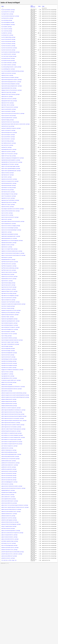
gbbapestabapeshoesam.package (9, 458)
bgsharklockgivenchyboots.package (10, 359)
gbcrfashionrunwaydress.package (9, 509)
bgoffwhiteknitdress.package (9, 301)
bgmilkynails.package (7, 281)
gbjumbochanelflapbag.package (9, 562)
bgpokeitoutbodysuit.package (9, 330)
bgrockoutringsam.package (8, 352)
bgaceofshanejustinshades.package (10, 88)
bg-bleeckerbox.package (7, 20)
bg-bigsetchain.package (7, 15)
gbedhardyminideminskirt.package (10, 531)
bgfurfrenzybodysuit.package (9, 223)
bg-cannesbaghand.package (8, 25)
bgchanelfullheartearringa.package (10, 139)
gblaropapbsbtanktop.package (9, 569)
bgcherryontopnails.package (8, 148)
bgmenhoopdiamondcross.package (9, 272)
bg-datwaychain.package (7, 39)
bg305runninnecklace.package (9, 83)
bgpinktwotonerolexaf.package (9, 327)
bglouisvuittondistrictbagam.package (11, 257)
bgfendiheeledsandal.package (9, 211)
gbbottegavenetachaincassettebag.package (12, 470)
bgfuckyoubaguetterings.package (9, 221)
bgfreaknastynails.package (8, 218)
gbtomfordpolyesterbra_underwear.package (12, 632)
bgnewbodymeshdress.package (8, 296)
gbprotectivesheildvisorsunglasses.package (12, 608)
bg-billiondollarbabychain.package (10, 18)
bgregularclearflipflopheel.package (10, 344)
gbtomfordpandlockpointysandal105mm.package (13, 630)
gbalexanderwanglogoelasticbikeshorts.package (13, 441)
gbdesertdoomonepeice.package (9, 514)
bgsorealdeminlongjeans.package (9, 369)
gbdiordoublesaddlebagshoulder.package (11, 519)
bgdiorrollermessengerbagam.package (10, 189)
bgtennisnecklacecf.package (8, 407)
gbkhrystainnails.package (8, 565)
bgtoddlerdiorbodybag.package (9, 412)
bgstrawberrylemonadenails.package (10, 393)
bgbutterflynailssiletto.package (10, 122)
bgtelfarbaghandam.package (8, 398)
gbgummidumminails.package (8, 560)
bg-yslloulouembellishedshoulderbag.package (13, 81)
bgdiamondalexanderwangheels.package (11, 182)
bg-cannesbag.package (7, 22)
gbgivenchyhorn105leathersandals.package (12, 555)
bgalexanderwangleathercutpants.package (12, 90)
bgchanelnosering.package (8, 143)
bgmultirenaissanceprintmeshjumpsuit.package (13, 289)
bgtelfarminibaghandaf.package (9, 402)
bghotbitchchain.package (8, 235)
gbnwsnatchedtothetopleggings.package (11, 598)
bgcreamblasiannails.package (9, 163)
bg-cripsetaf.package (7, 32)
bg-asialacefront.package (8, 13)
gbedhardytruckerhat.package (9, 533)
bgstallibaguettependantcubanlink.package (12, 388)
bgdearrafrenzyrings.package (9, 177)
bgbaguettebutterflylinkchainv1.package (12, 102)
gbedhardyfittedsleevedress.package (10, 528)
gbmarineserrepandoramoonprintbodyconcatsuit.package (15, 579)
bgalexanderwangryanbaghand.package (10, 95)
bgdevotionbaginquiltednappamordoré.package (13, 180)
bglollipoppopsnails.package (9, 255)
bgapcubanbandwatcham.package (9, 100)
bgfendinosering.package (8, 216)
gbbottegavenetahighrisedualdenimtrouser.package (14, 480)
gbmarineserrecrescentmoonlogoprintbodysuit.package (15, 577)
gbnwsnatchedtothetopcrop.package (10, 596)
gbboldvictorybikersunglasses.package (11, 465)
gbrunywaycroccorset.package (9, 620)
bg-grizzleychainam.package (8, 47)
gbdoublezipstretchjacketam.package (10, 523)
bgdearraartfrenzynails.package (9, 175)
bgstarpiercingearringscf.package (10, 390)
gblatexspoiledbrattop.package (9, 574)
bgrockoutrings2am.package (8, 349)
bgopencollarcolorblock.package (9, 315)
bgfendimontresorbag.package (9, 214)
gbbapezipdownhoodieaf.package (9, 460)
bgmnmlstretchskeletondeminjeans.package (12, 286)
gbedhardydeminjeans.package (9, 526)
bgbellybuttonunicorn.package (9, 112)
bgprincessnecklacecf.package (9, 339)
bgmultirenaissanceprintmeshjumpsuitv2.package (13, 291)
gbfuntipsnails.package (7, 552)
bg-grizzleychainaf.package (8, 44)
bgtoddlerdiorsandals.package (9, 419)
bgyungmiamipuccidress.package (9, 431)
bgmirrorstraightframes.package (9, 284)
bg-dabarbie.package (7, 37)
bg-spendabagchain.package (8, 78)
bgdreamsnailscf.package (8, 199)
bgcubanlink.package (7, 168)
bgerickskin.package (7, 202)
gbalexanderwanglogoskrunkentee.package (12, 444)
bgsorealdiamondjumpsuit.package (10, 371)
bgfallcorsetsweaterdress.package (10, 206)
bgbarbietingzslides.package (9, 105)
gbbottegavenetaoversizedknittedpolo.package (13, 485)
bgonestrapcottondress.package (9, 310)
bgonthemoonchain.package (8, 313)
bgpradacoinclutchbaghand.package (10, 337)
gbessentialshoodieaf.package (9, 540)
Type (43, 7)
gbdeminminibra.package (7, 511)
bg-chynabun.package (7, 30)
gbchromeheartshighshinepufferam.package (12, 506)
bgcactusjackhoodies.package (9, 124)
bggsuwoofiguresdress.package (9, 231)
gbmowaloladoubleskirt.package (9, 586)
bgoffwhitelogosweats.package (9, 303)
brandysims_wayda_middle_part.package (11, 434)
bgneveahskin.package (7, 293)
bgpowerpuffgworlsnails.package (9, 332)
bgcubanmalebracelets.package (9, 170)
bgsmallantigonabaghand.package (9, 364)
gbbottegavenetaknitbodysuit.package (11, 482)
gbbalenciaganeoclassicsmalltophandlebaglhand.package (15, 451)
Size (40, 7)
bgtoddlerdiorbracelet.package (9, 414)
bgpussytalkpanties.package (8, 342)
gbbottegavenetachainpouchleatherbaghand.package (14, 475)
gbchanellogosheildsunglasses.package (11, 492)
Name (3, 7)
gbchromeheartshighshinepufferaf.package (12, 504)
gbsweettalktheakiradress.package (10, 625)
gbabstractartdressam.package (9, 436)
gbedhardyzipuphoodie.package (9, 535)
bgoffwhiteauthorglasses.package (10, 298)
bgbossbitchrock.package (8, 117)
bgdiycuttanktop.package (8, 197)
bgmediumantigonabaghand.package (10, 267)
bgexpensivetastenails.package (9, 204)
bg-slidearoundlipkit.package (9, 71)
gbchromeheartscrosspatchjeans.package (11, 502)
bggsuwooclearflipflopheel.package (10, 228)
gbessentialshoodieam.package (9, 543)
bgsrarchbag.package (7, 383)
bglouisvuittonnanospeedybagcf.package (11, 262)
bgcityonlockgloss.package (8, 153)
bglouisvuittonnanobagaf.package (10, 260)
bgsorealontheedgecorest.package (10, 376)
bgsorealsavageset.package (8, 378)
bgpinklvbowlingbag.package (8, 323)
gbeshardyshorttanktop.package (9, 538)
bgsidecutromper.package (8, 361)
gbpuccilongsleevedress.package (9, 610)
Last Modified (33, 7)
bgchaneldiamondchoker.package (9, 134)
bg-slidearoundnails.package (9, 73)
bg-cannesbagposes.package (8, 27)
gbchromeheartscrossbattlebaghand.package (12, 497)
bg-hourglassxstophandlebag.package (10, 59)
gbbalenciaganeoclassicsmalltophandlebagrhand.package (15, 453)
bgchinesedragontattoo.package (9, 151)
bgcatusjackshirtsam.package (9, 131)
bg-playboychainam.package (8, 68)
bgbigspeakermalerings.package (9, 114)
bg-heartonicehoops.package (8, 49)
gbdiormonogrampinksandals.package (10, 521)
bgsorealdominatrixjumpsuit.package (10, 373)
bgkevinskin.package (7, 250)
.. (2, 9)
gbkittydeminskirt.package (8, 567)
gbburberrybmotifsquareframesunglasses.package (13, 490)
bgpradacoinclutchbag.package (9, 335)
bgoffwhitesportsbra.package (9, 308)
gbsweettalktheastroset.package (9, 627)
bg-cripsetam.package (7, 35)
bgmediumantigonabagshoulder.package (11, 269)
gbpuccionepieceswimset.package (9, 613)
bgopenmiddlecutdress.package (9, 318)
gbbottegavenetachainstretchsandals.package (13, 477)
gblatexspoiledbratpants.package (10, 572)
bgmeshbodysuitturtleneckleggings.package (12, 274)
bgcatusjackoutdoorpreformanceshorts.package (13, 129)
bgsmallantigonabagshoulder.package (10, 366)
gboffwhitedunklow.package (8, 603)
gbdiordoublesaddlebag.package (9, 516)
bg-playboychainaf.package (8, 66)
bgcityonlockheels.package (8, 156)
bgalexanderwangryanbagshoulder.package (12, 97)
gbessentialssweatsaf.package (9, 545)
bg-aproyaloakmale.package (8, 10)
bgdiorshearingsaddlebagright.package (11, 194)
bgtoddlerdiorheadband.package (9, 417)
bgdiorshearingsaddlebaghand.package (11, 192)
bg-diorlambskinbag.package (8, 42)
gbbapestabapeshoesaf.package (9, 456)
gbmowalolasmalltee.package (8, 589)
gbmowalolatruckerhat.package (9, 591)
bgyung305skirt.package (7, 427)
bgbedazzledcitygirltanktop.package (10, 107)
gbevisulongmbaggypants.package (9, 550)
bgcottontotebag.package (8, 160)
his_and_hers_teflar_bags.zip (9, 640)
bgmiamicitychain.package (8, 279)
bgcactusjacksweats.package (8, 127)
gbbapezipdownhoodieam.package (9, 463)
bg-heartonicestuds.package (8, 56)
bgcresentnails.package (7, 165)
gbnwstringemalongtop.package (9, 601)
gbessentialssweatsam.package (9, 548)
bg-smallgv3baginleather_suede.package (11, 76)
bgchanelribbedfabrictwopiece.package (11, 146)
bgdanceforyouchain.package (8, 172)
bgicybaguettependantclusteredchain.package (13, 238)
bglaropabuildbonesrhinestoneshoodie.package (13, 252)
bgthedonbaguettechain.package (9, 410)
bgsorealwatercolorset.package (9, 381)
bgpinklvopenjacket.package (8, 325)
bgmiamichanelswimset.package (9, 277)
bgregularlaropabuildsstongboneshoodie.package (13, 347)
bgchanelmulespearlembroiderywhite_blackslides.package (16, 141)
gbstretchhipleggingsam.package (9, 623)
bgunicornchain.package (7, 424)
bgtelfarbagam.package (7, 395)
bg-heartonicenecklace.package (9, 54)
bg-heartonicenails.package (8, 51)
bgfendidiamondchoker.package (9, 209)
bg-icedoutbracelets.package (9, 61)
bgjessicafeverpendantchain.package (10, 240)
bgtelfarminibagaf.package (8, 400)
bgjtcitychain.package (7, 243)
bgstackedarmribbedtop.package (9, 385)
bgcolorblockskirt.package (8, 158)
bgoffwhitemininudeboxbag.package (10, 306)
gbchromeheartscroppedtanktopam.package (12, 494)
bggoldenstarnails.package (8, 226)
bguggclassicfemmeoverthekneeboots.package (12, 422)
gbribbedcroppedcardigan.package (10, 618)
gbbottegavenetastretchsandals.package (11, 487)
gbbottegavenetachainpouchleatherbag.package (13, 473)
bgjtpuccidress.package (7, 245)
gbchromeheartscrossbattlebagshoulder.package (13, 499)
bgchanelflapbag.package (8, 136)
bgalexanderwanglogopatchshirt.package (11, 93)
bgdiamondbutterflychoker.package (10, 187)
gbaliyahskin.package (7, 446)
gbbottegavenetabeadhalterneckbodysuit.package (13, 468)
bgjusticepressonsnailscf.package (10, 248)
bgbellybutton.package (7, 110)
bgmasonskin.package (7, 264)
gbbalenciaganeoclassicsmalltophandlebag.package (14, 448)
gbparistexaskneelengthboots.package (11, 606)
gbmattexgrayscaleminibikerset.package (11, 581)
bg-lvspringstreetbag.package (9, 64)
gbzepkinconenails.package (8, 637)
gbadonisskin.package (7, 439)
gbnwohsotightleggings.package (9, 594)
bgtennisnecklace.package (8, 405)
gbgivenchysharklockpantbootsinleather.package (13, 557)
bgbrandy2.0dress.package (8, 119)
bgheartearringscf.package (8, 233)
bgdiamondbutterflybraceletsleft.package (12, 185)
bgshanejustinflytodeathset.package (10, 356)
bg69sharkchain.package (7, 85)
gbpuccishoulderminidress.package (10, 615)
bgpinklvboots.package (7, 320)
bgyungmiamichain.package (8, 429)
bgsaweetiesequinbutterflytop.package (11, 354)
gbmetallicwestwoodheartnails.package (11, 584)
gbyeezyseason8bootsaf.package (9, 635)
